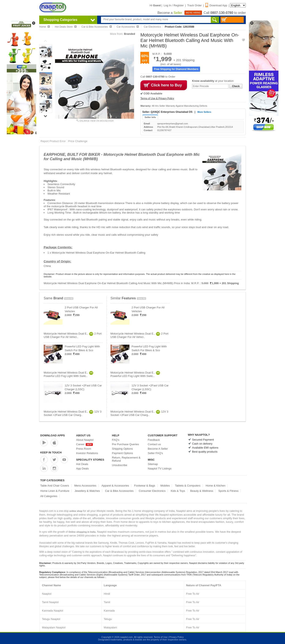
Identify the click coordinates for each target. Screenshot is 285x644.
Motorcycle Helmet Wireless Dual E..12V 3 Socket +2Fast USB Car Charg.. (73, 413)
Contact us (154, 444)
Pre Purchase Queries (125, 444)
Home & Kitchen (215, 486)
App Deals (82, 469)
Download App (216, 5)
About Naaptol (85, 440)
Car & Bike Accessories (119, 491)
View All (69, 298)
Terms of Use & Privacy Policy (157, 98)
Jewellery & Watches (87, 491)
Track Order (194, 5)
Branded (130, 34)
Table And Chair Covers (55, 486)
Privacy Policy (176, 637)
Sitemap (153, 464)
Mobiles (165, 486)
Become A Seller (158, 449)
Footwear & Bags (145, 486)
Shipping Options (122, 449)
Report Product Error (53, 141)
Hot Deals (82, 464)
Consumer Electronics (152, 491)
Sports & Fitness (228, 491)
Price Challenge (78, 141)
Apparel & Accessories (115, 486)
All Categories (49, 496)
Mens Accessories (85, 486)
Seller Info (150, 117)
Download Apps (53, 435)
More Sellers (204, 112)
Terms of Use (161, 637)
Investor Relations (87, 453)
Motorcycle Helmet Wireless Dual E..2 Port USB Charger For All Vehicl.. (73, 335)
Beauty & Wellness (202, 491)
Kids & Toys (178, 491)
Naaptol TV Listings (160, 469)
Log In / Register (174, 5)
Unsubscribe (120, 465)
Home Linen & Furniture (55, 491)
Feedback (154, 440)
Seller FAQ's (155, 453)
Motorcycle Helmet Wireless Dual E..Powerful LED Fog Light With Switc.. (68, 374)
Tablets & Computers (188, 486)
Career (84, 444)
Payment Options (122, 453)
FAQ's (116, 440)
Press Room (84, 449)
